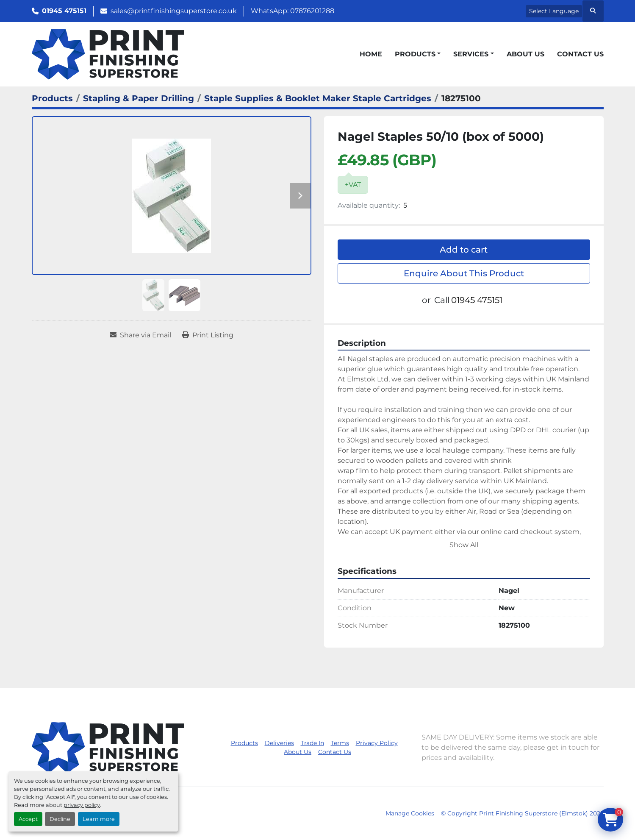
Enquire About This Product (464, 273)
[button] (418, 54)
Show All (464, 545)
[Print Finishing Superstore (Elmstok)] (108, 747)
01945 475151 (64, 11)
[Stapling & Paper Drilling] (139, 98)
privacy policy (82, 805)
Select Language (554, 11)
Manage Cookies (410, 813)
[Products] (52, 98)
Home (371, 54)
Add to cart (464, 250)
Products (415, 54)
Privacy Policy (377, 743)
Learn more (99, 819)
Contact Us (580, 54)
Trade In (312, 743)
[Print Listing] (208, 335)
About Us (525, 54)
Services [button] (471, 54)
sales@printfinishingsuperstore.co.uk (174, 11)
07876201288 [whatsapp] (312, 11)
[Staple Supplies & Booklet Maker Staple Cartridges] (318, 98)
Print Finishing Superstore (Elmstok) (534, 813)
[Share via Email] (140, 335)
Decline (60, 819)
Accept (28, 819)
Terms (340, 743)
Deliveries (279, 743)
